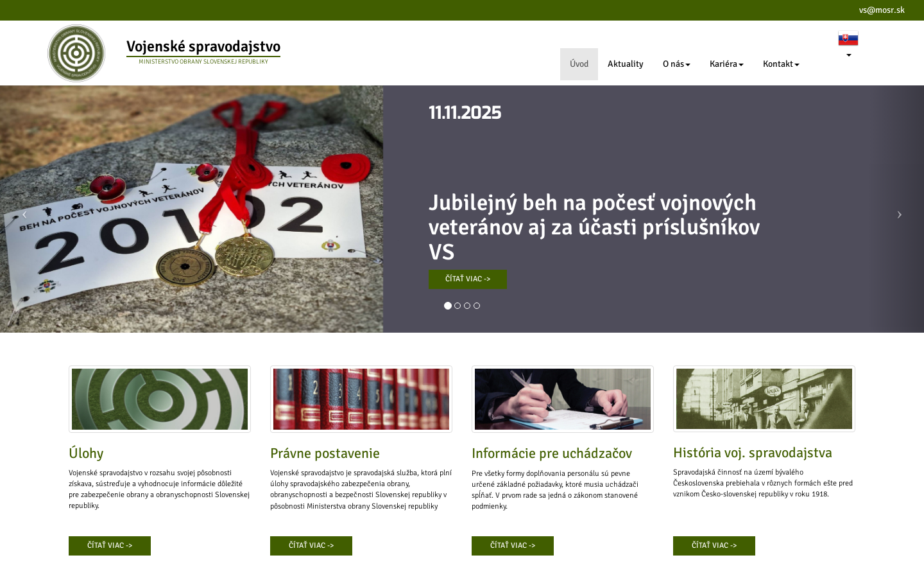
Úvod (579, 64)
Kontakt (781, 64)
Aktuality (626, 64)
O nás (677, 64)
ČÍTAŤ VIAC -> (468, 279)
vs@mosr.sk (882, 10)
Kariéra (727, 64)
